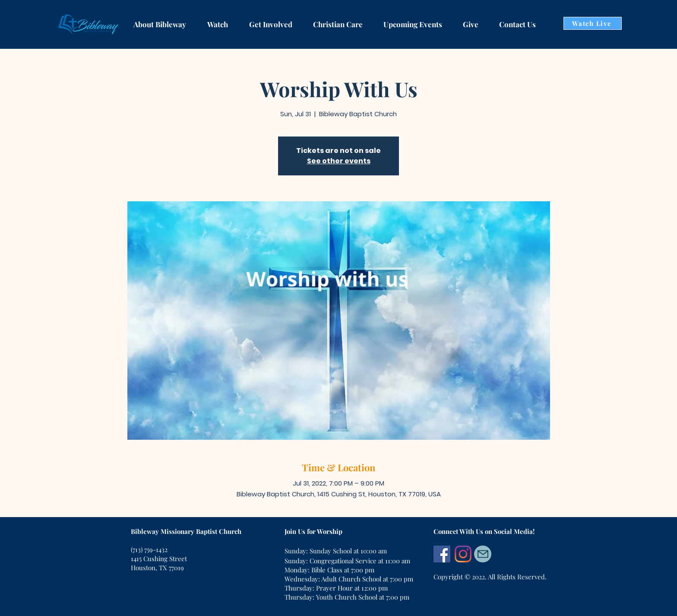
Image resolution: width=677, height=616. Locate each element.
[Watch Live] (593, 23)
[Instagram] (463, 554)
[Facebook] (442, 554)
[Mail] (483, 554)
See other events (339, 161)
